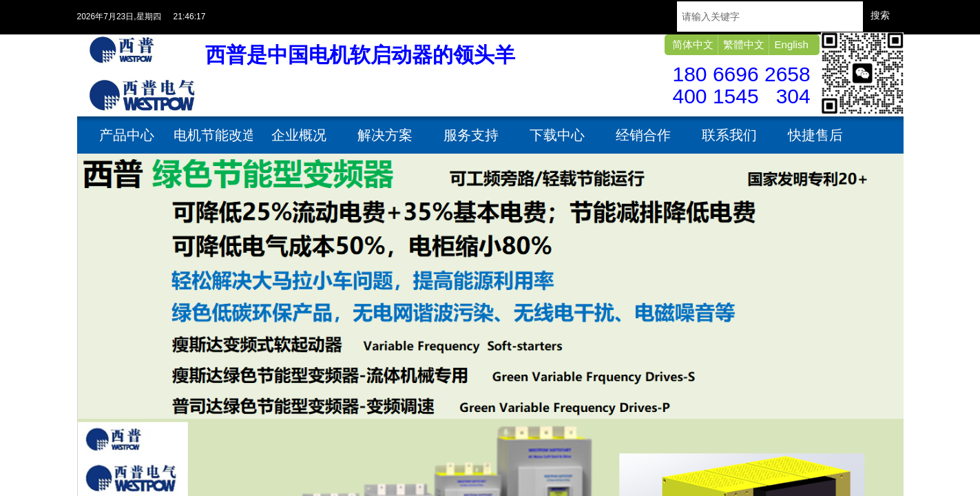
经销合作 (643, 135)
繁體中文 (744, 44)
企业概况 (299, 135)
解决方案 (385, 135)
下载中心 (557, 135)
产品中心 (127, 135)
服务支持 (471, 135)
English (792, 44)
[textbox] (770, 17)
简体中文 (693, 44)
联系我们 (729, 135)
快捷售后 (815, 135)
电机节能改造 (213, 135)
